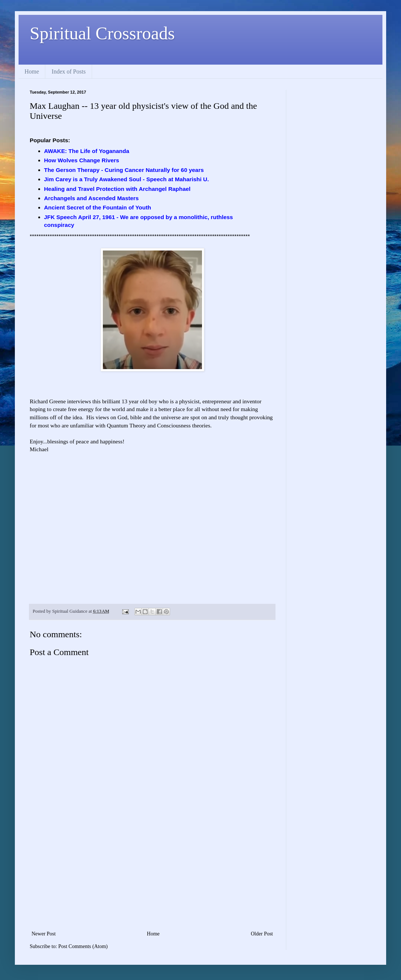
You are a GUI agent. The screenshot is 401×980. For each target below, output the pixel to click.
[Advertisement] (152, 873)
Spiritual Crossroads (102, 33)
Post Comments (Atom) (83, 946)
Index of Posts (69, 71)
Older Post (262, 934)
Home (32, 71)
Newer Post (44, 934)
